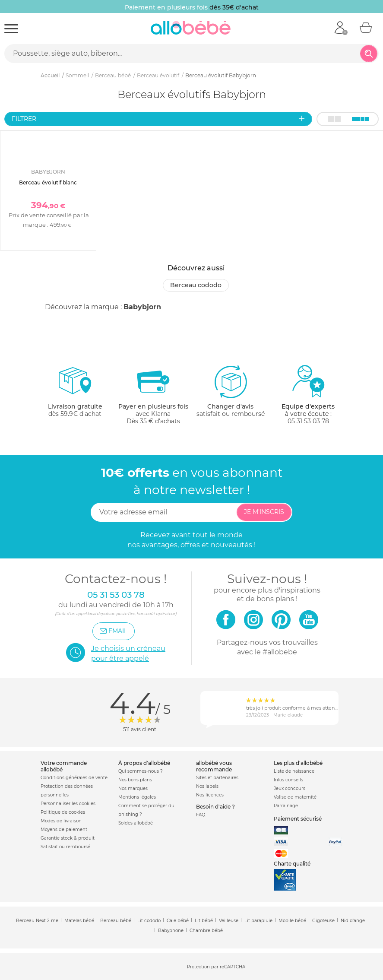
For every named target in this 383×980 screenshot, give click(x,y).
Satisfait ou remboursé (65, 847)
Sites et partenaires (217, 778)
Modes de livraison (61, 821)
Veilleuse (229, 921)
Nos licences (210, 795)
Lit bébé (204, 921)
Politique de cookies (63, 812)
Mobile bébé (292, 921)
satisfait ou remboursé (231, 391)
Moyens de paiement (64, 829)
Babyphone (171, 931)
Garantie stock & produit (68, 838)
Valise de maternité (295, 797)
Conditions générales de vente (74, 778)
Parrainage (286, 806)
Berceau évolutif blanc (48, 182)
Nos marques (133, 788)
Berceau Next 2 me (37, 921)
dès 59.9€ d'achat (75, 395)
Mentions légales (137, 797)
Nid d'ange (353, 921)
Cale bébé (178, 921)
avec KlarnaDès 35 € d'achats (153, 395)
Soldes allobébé (136, 823)
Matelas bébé (79, 921)
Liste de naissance (294, 771)
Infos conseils (288, 780)
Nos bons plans (135, 780)
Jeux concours (290, 788)
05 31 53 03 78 (308, 421)
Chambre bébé (206, 931)
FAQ (201, 815)
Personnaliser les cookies (68, 804)
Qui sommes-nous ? (141, 771)
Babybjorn (142, 307)
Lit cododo (149, 921)
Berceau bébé (116, 921)
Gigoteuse (323, 921)
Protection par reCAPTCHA (216, 967)
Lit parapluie (258, 921)
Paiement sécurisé (298, 819)
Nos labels (207, 786)
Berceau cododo (196, 285)
